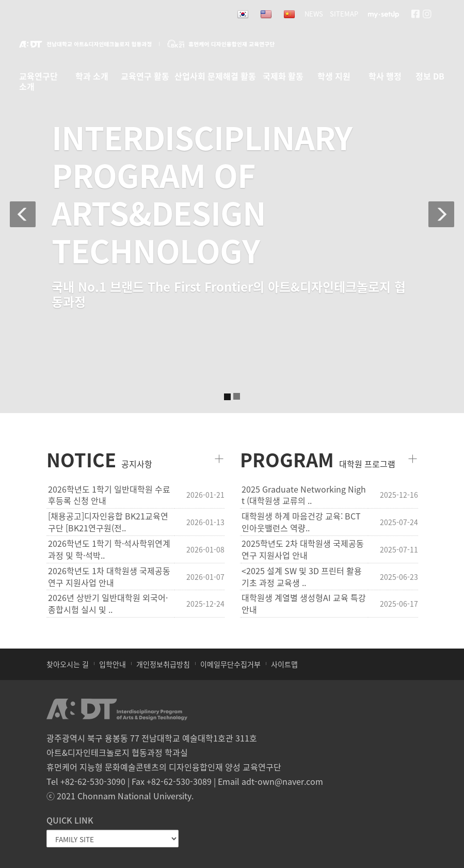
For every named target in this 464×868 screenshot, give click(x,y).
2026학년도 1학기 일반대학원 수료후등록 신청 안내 (109, 495)
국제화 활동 (283, 76)
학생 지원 (334, 76)
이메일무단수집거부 (230, 664)
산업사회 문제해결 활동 (215, 76)
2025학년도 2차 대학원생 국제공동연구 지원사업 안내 (303, 549)
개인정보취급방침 (163, 664)
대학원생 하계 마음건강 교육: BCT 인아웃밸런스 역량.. (301, 522)
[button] (16, 207)
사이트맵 (284, 664)
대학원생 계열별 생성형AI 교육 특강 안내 (304, 604)
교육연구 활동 (145, 76)
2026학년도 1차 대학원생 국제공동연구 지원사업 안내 (109, 577)
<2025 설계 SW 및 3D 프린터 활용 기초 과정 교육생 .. (302, 577)
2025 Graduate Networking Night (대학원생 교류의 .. (304, 495)
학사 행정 (385, 76)
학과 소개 (92, 76)
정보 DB (430, 76)
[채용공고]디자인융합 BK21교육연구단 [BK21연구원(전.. (108, 522)
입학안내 (113, 664)
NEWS (314, 14)
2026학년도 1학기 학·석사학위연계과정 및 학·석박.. (109, 549)
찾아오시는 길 (68, 664)
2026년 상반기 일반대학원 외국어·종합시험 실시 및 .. (108, 604)
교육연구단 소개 (38, 78)
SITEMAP (344, 14)
